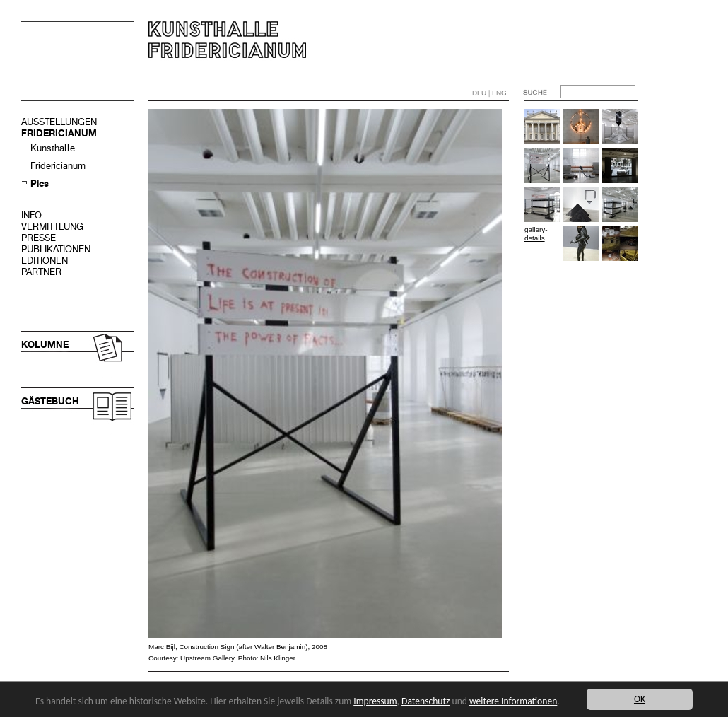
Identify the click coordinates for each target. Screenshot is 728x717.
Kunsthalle (53, 148)
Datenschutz (425, 701)
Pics (40, 183)
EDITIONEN (45, 261)
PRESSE (39, 238)
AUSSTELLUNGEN (59, 122)
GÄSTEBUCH (50, 401)
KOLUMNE (45, 345)
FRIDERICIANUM (59, 133)
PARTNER (41, 272)
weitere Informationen (513, 701)
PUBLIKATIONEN (56, 249)
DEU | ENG (489, 93)
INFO (31, 215)
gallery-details (536, 234)
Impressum (375, 701)
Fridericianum (58, 166)
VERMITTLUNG (52, 227)
